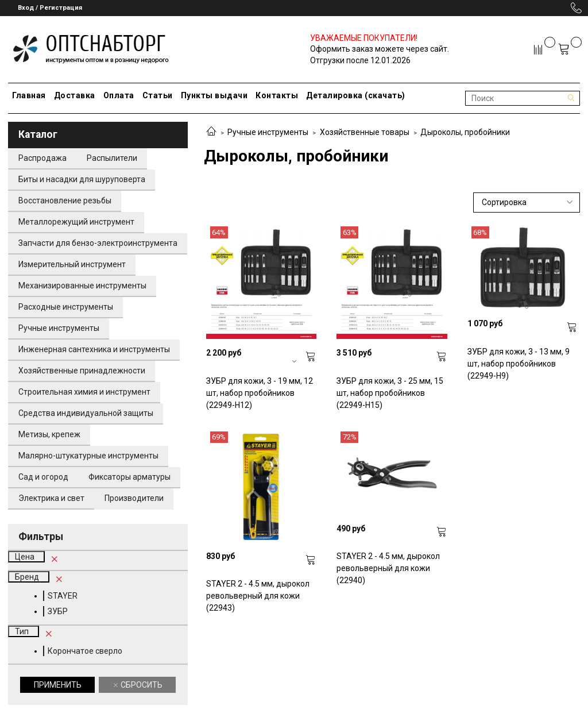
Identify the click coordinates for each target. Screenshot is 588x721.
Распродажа (42, 158)
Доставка (75, 95)
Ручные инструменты (268, 132)
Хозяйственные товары (365, 132)
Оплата (119, 95)
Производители (134, 498)
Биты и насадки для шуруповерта (82, 179)
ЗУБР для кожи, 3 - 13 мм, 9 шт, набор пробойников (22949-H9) (519, 364)
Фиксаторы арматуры (129, 477)
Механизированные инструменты (82, 286)
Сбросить (141, 685)
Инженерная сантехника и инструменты (94, 349)
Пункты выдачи (214, 95)
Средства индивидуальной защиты (86, 413)
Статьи (158, 95)
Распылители (112, 158)
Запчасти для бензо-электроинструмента (98, 243)
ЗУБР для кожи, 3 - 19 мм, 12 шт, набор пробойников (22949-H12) (260, 393)
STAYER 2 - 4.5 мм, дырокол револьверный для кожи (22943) (258, 596)
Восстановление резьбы (65, 201)
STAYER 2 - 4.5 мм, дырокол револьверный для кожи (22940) (388, 568)
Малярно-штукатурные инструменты (88, 456)
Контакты (277, 95)
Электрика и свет (51, 498)
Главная (29, 95)
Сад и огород (43, 477)
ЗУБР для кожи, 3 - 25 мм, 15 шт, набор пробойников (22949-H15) (390, 393)
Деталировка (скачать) (356, 95)
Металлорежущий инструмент (76, 222)
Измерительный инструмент (72, 264)
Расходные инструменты (66, 307)
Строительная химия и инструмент (84, 392)
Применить (58, 685)
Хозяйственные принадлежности (82, 371)
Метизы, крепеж (49, 434)
